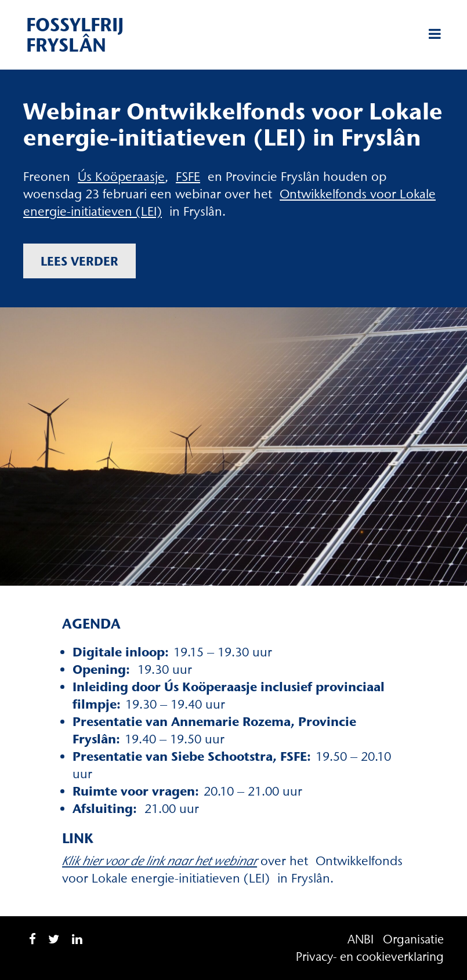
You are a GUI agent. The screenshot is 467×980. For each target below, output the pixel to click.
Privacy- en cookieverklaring (370, 957)
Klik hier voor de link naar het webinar (160, 861)
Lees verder (79, 261)
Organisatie (413, 939)
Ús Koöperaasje (121, 177)
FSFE (188, 177)
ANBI (361, 939)
